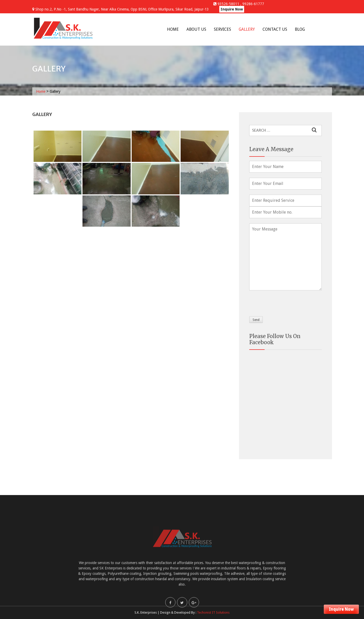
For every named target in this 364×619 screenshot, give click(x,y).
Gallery (247, 29)
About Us (196, 29)
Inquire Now (232, 9)
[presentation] (288, 302)
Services (222, 29)
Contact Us (275, 29)
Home (173, 29)
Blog (300, 29)
